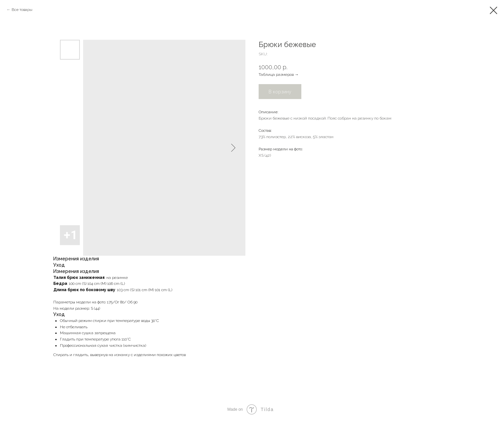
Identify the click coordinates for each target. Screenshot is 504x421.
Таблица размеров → (279, 75)
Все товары (22, 10)
